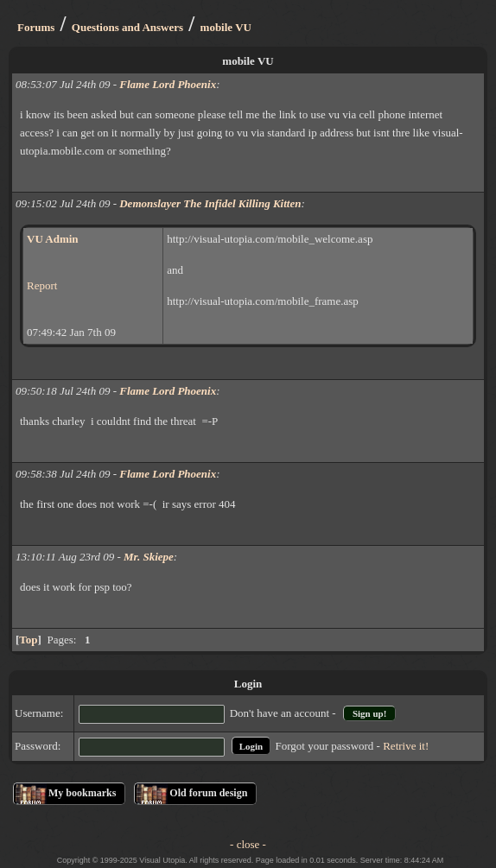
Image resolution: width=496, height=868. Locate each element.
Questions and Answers (127, 27)
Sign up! (369, 713)
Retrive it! (406, 746)
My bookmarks (82, 793)
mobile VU (226, 27)
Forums (36, 27)
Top (28, 640)
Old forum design (208, 793)
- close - (248, 844)
